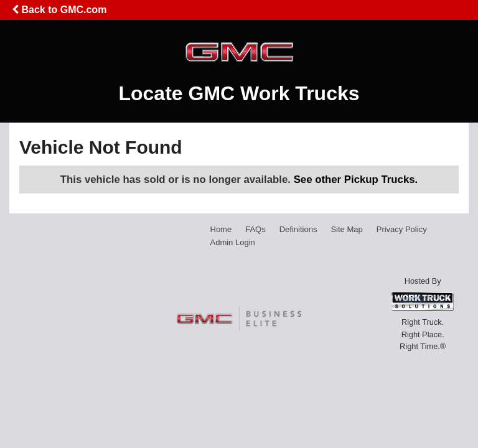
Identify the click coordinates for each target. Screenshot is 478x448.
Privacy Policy (402, 229)
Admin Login (233, 242)
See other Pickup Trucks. (356, 180)
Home (221, 229)
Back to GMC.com (59, 10)
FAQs (255, 229)
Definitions (298, 229)
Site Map (346, 229)
